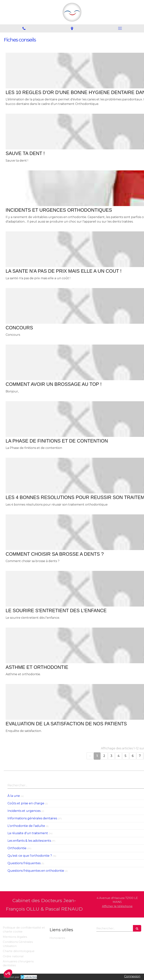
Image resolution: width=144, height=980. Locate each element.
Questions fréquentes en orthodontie (36, 871)
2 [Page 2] (104, 756)
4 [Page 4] (118, 756)
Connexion (132, 976)
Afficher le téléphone (117, 906)
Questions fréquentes (24, 863)
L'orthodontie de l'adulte (26, 826)
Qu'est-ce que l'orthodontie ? (30, 856)
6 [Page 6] (133, 756)
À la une (14, 796)
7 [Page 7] (140, 756)
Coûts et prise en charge (26, 803)
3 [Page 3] (111, 756)
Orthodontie (17, 848)
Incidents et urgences (24, 811)
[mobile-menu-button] (120, 28)
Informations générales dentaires (32, 818)
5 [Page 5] (126, 756)
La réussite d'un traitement (28, 833)
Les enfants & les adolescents (29, 841)
